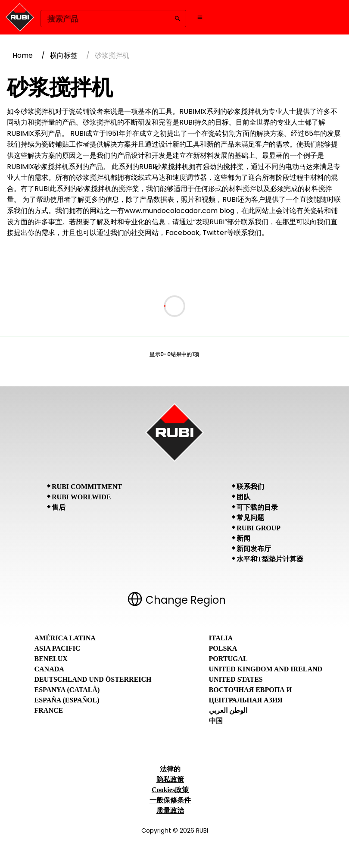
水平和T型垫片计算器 (270, 559)
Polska (223, 648)
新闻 (243, 538)
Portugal (228, 659)
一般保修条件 (170, 800)
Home (23, 55)
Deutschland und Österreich (93, 679)
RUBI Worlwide (81, 497)
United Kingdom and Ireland (266, 669)
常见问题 (250, 518)
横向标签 (64, 55)
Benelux (51, 659)
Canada (49, 669)
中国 (216, 721)
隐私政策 (170, 779)
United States (236, 679)
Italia (221, 638)
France (49, 710)
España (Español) (67, 700)
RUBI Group (259, 528)
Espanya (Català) (67, 690)
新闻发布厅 (254, 549)
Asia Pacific (58, 648)
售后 (59, 507)
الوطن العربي (228, 710)
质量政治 (170, 810)
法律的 (170, 769)
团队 (243, 497)
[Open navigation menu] (200, 17)
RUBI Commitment (87, 487)
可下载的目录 (257, 507)
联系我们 (250, 487)
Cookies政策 (170, 790)
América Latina (65, 638)
